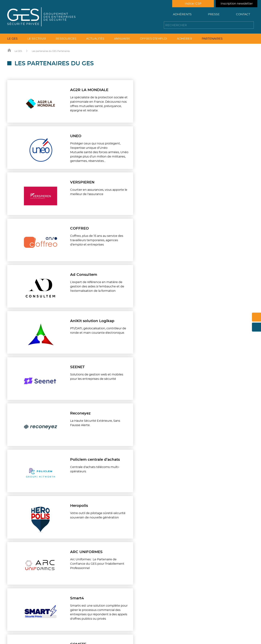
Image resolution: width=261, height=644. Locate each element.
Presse (214, 14)
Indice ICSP (193, 4)
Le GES (12, 39)
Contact (243, 14)
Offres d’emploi (154, 39)
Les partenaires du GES (44, 51)
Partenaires (212, 39)
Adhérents (182, 14)
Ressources (66, 39)
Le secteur (37, 39)
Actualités (95, 39)
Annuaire (122, 39)
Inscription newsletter (237, 4)
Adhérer (184, 39)
